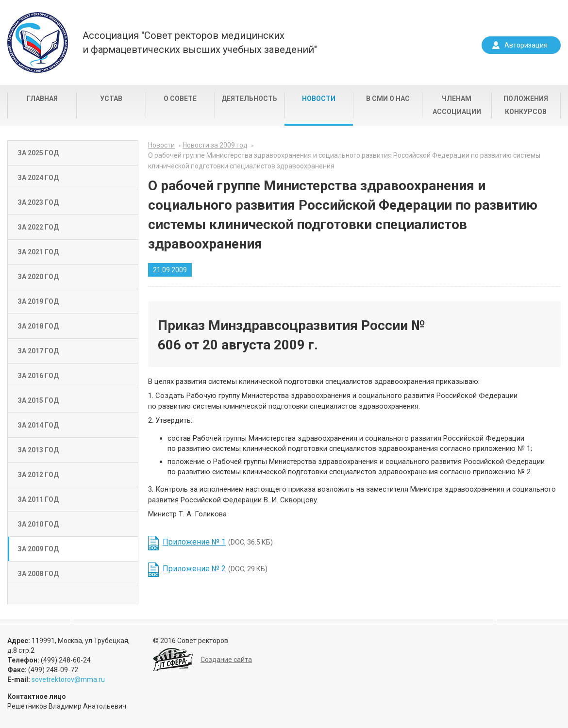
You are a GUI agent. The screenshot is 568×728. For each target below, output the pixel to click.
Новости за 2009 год (215, 145)
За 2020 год (38, 277)
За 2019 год (38, 301)
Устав (111, 99)
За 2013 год (38, 450)
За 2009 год (38, 549)
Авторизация (526, 45)
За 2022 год (38, 227)
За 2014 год (38, 425)
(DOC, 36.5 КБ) (218, 542)
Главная (42, 99)
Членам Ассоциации (457, 105)
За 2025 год (38, 153)
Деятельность (249, 99)
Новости (319, 99)
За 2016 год (38, 376)
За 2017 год (38, 351)
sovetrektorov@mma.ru (68, 679)
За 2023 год (38, 202)
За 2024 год (38, 178)
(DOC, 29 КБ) (215, 569)
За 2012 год (38, 475)
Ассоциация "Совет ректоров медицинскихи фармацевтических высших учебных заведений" (200, 42)
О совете (180, 99)
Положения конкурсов (526, 105)
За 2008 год (38, 574)
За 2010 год (38, 524)
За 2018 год (38, 326)
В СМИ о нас (388, 99)
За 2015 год (38, 400)
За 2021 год (38, 252)
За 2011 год (38, 499)
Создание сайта (226, 660)
